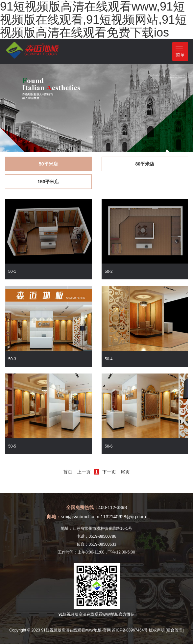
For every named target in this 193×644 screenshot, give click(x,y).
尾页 (125, 472)
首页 (68, 472)
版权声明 (157, 630)
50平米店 (48, 164)
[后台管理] (175, 630)
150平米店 (48, 182)
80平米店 (145, 164)
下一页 (109, 472)
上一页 (84, 472)
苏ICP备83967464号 (130, 630)
